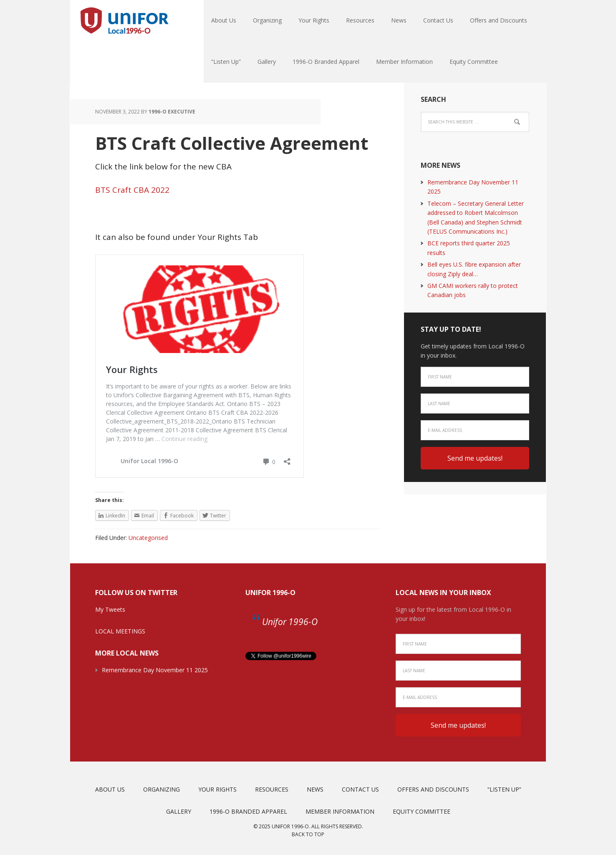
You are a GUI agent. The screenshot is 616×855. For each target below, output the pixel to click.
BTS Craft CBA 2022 (132, 190)
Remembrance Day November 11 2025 (155, 670)
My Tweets (110, 609)
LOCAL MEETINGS (120, 631)
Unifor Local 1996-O (124, 21)
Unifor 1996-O (270, 593)
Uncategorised (148, 538)
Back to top (308, 834)
